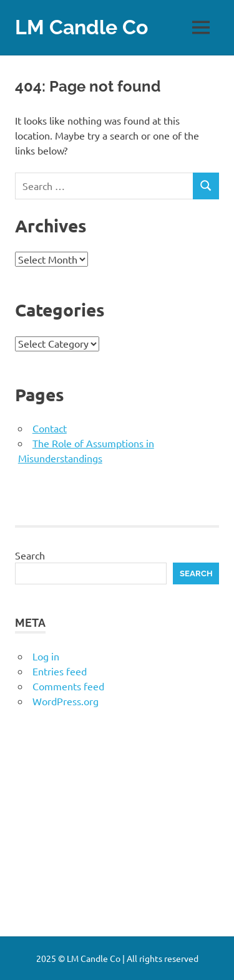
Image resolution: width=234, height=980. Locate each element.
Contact (50, 428)
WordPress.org (66, 701)
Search (30, 555)
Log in (46, 656)
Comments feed (68, 686)
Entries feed (60, 671)
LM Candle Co (81, 27)
